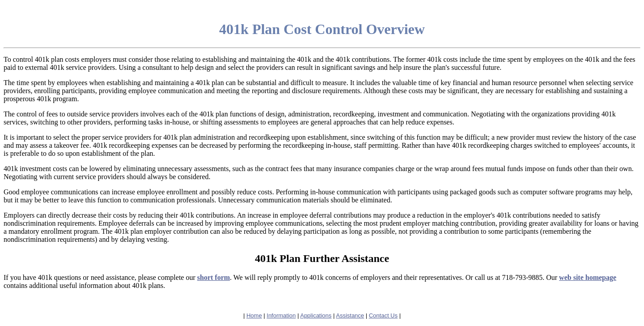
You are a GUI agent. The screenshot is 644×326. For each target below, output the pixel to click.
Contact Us (383, 315)
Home (254, 315)
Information (281, 315)
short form (214, 277)
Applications (316, 315)
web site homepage (588, 277)
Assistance (350, 315)
